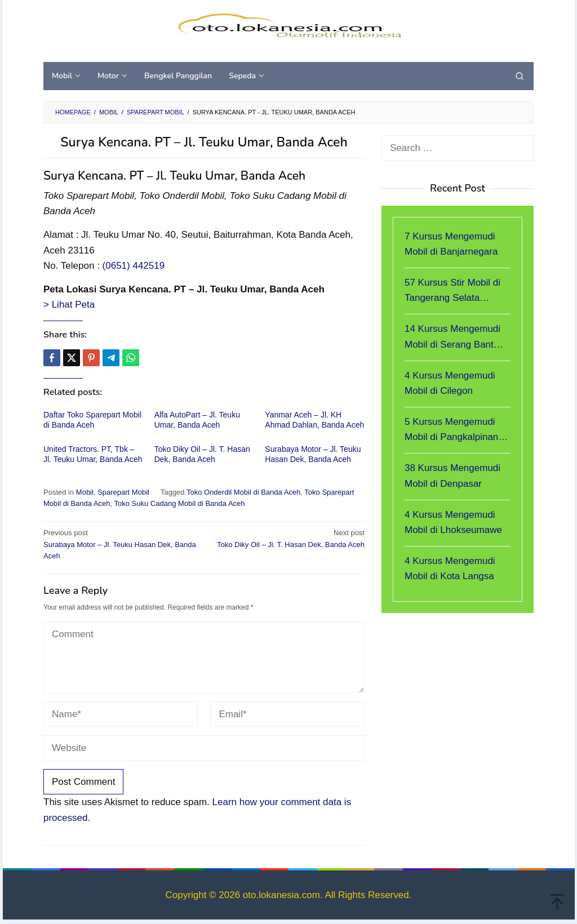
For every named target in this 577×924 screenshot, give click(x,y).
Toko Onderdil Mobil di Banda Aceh (243, 492)
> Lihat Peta (69, 305)
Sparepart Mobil (123, 492)
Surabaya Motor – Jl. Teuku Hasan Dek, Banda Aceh (121, 544)
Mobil (85, 492)
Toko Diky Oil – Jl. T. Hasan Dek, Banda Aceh (287, 538)
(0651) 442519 (134, 266)
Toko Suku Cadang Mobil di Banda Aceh (180, 503)
